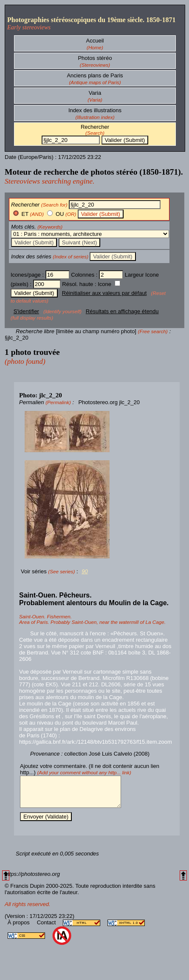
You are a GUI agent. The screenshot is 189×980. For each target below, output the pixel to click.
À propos (20, 929)
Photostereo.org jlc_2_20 (109, 402)
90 (85, 571)
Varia (95, 93)
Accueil (95, 41)
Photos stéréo (95, 58)
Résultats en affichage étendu (122, 311)
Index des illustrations (95, 110)
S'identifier (26, 311)
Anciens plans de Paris (95, 75)
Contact (47, 929)
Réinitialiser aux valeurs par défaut (104, 293)
